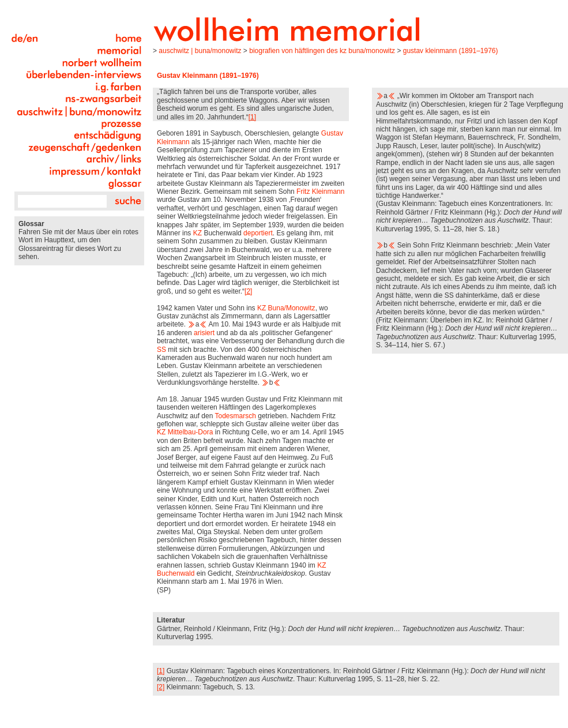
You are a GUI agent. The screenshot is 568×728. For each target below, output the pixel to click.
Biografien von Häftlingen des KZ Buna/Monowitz (322, 51)
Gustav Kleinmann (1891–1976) (451, 51)
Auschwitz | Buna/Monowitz (200, 51)
